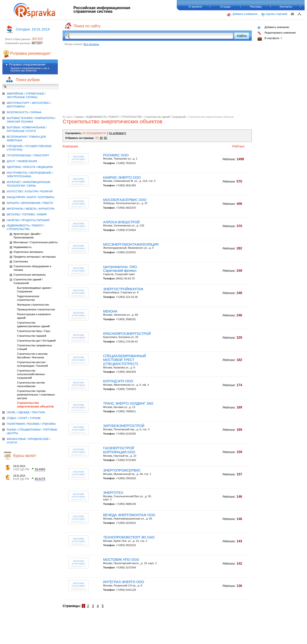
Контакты (286, 7)
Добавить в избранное (242, 15)
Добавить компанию (273, 27)
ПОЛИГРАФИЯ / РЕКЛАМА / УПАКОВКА (31, 424)
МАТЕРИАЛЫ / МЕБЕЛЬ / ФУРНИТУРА (31, 209)
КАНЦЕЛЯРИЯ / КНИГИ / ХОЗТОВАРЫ (30, 197)
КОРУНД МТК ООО (118, 381)
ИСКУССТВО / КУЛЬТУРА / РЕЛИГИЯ (30, 191)
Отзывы (225, 7)
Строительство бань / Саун (34, 331)
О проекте (195, 7)
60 (105, 138)
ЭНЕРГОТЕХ (113, 493)
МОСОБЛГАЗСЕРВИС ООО (125, 200)
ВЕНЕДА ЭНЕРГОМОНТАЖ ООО (129, 515)
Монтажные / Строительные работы (35, 242)
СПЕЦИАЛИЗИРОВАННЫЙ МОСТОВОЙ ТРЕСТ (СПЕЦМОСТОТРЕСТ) (124, 360)
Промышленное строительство (36, 309)
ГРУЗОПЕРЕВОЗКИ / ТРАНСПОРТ (28, 155)
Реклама (256, 7)
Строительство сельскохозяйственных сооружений (31, 374)
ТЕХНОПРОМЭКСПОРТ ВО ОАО (129, 537)
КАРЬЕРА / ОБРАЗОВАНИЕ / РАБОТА (30, 203)
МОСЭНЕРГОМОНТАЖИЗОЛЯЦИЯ (131, 244)
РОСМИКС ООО (116, 155)
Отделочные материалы (28, 252)
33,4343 (40, 469)
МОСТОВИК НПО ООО (121, 560)
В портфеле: (270, 39)
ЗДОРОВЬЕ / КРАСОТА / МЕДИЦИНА (30, 167)
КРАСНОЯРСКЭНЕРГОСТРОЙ (127, 334)
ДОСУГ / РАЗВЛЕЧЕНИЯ (22, 161)
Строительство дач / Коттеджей (36, 341)
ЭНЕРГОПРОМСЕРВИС (122, 470)
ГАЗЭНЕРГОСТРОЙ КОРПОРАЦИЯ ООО (119, 450)
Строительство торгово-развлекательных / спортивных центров (36, 395)
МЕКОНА (110, 311)
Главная (79, 117)
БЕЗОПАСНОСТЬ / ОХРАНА (24, 112)
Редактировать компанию (277, 33)
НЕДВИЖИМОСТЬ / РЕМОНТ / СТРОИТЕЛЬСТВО (114, 117)
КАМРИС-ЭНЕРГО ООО (122, 177)
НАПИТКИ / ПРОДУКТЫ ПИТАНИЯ (28, 220)
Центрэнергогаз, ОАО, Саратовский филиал (120, 269)
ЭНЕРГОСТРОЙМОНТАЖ (123, 289)
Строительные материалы (30, 275)
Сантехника (21, 261)
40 (101, 138)
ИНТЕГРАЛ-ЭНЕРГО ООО (124, 582)
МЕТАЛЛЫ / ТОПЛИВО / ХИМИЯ (27, 214)
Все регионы (91, 44)
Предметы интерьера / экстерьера (35, 257)
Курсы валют (25, 456)
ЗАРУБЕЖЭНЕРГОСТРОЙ (124, 426)
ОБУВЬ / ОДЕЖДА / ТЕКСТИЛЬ (26, 412)
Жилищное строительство (33, 305)
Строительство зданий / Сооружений (165, 117)
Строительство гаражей (32, 336)
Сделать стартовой (274, 15)
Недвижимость (23, 247)
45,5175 (40, 479)
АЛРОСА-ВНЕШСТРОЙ (121, 222)
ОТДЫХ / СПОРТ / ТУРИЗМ (24, 418)
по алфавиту (117, 133)
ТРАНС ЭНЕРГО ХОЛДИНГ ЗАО (128, 403)
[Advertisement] (157, 82)
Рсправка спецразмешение (27, 65)
